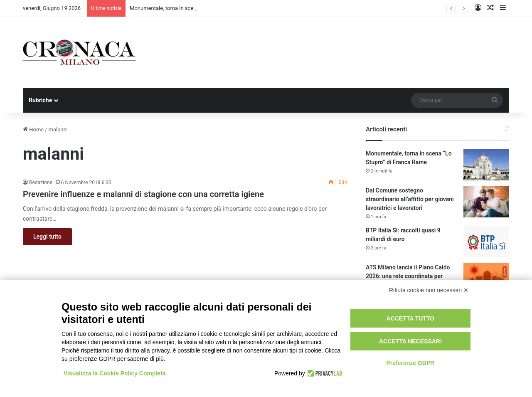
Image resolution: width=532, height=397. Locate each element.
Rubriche (40, 100)
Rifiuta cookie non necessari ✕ (429, 290)
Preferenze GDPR (410, 363)
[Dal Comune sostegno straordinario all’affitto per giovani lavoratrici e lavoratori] (486, 202)
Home (33, 129)
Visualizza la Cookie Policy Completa (115, 373)
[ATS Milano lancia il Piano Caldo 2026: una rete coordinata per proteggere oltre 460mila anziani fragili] (486, 279)
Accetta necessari (410, 341)
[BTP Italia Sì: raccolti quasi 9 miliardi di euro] (486, 242)
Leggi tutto (47, 237)
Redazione (41, 182)
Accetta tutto (411, 318)
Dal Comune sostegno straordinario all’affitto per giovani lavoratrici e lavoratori (410, 199)
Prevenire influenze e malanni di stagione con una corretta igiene (143, 194)
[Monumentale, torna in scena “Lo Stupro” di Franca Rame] (486, 165)
